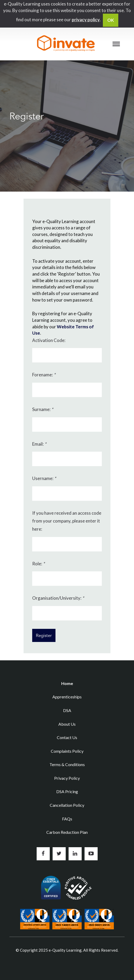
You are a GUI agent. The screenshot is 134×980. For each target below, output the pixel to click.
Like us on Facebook (43, 854)
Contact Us (67, 737)
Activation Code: (49, 340)
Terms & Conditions (67, 764)
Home (67, 683)
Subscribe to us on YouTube (91, 854)
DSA (67, 710)
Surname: (43, 409)
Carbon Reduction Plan (67, 832)
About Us (67, 724)
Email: (39, 444)
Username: (44, 478)
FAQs (67, 819)
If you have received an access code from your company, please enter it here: (67, 521)
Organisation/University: (58, 598)
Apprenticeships (67, 697)
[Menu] (116, 44)
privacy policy (86, 20)
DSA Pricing (67, 791)
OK (111, 20)
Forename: (44, 375)
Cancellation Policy (67, 805)
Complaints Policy (67, 751)
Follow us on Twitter (59, 854)
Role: (38, 564)
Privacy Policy (67, 778)
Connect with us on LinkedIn (75, 854)
